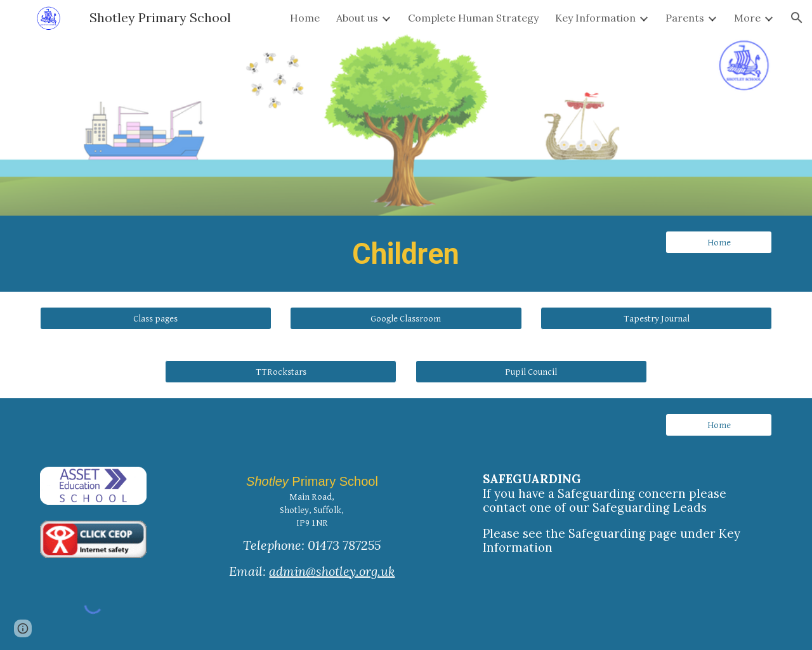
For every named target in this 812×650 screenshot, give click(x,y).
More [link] (747, 18)
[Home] (719, 242)
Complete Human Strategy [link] (473, 18)
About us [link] (357, 18)
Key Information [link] (595, 18)
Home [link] (305, 18)
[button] (797, 18)
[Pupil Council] (531, 372)
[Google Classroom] (406, 318)
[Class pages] (156, 318)
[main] (406, 254)
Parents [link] (685, 18)
